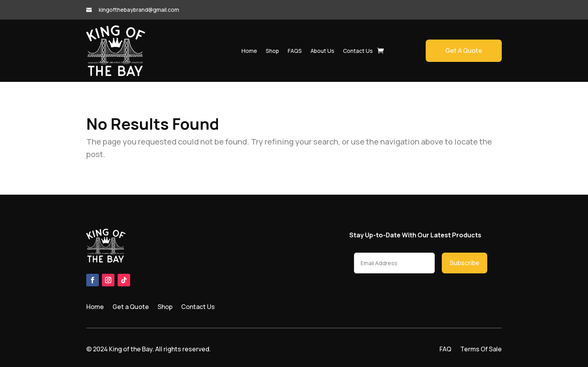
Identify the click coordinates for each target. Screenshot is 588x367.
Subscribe (465, 263)
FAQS (295, 51)
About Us (322, 51)
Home (249, 51)
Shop (272, 51)
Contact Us (358, 51)
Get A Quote (464, 51)
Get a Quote (131, 307)
